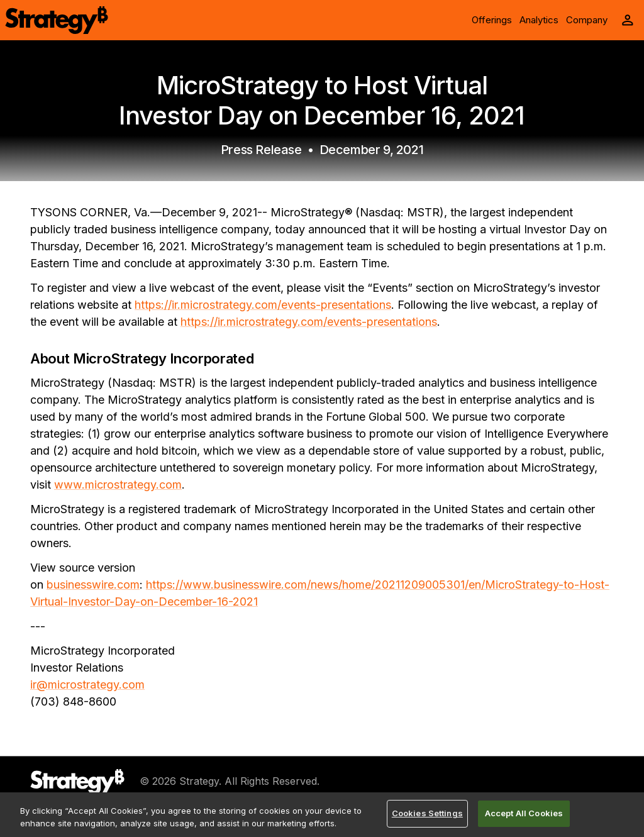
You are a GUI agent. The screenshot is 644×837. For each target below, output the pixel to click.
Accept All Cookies (524, 813)
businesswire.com (93, 585)
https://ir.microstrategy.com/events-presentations (263, 305)
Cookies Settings (427, 813)
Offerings (492, 20)
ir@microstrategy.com (87, 685)
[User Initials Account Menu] (628, 20)
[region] (322, 815)
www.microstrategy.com (118, 485)
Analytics (539, 20)
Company (587, 20)
